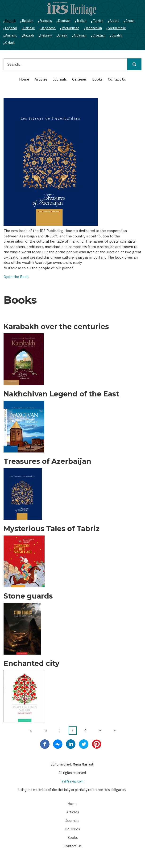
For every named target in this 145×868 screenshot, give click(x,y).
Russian (28, 21)
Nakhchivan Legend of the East (61, 394)
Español (11, 28)
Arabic (114, 21)
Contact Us (117, 79)
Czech (130, 21)
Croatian (99, 35)
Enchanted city (31, 664)
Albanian (80, 35)
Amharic (11, 35)
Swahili (117, 35)
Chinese (29, 28)
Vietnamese (117, 28)
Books (97, 79)
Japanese (48, 28)
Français (46, 21)
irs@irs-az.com (72, 781)
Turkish (98, 21)
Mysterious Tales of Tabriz (52, 529)
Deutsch (64, 21)
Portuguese (71, 28)
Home (24, 79)
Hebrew (46, 35)
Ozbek (10, 43)
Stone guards (28, 596)
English (10, 21)
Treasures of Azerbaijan (47, 461)
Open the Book (16, 277)
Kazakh (29, 35)
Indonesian (94, 28)
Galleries (79, 79)
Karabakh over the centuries (56, 327)
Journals (60, 79)
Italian (82, 21)
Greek (63, 35)
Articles (41, 79)
